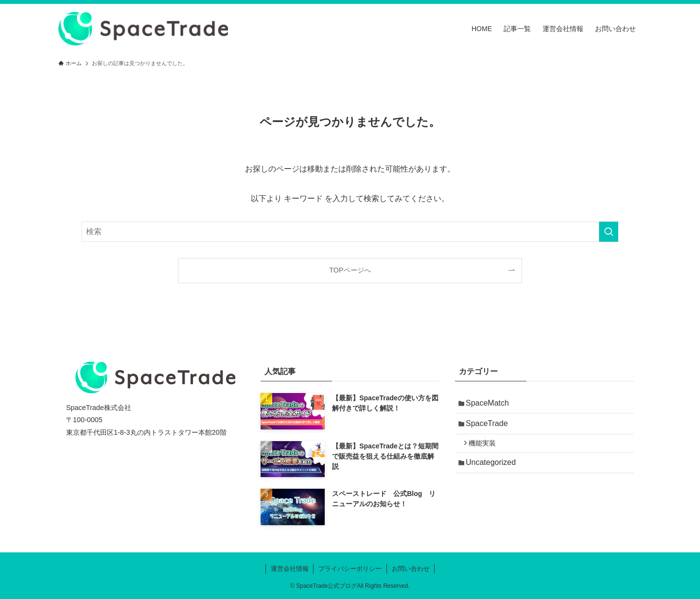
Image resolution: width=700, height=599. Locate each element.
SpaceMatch (490, 404)
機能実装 (486, 449)
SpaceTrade (490, 427)
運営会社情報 (290, 569)
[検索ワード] (350, 232)
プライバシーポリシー (350, 569)
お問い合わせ (411, 569)
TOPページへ (350, 270)
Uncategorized (494, 471)
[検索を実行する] (609, 232)
